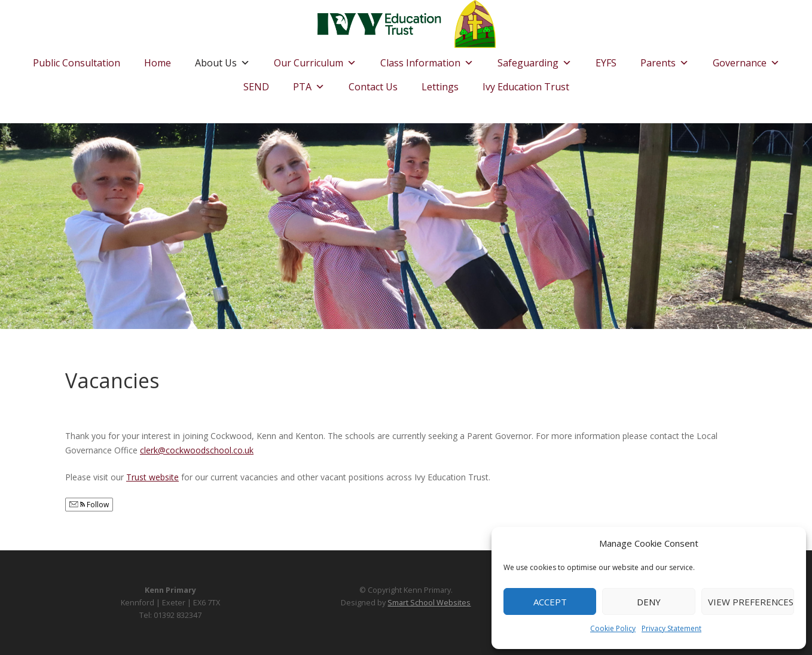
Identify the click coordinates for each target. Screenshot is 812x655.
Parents (665, 60)
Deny (649, 602)
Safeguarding (535, 60)
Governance (746, 60)
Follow (89, 505)
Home (158, 63)
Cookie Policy (613, 628)
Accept (550, 602)
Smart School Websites (429, 603)
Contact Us (373, 87)
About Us (222, 60)
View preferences (751, 602)
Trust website (152, 477)
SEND (256, 87)
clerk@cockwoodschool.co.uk (197, 450)
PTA (309, 84)
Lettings (440, 87)
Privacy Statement (671, 628)
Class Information (427, 60)
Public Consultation (77, 63)
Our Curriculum (315, 60)
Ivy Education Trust (526, 87)
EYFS (606, 63)
